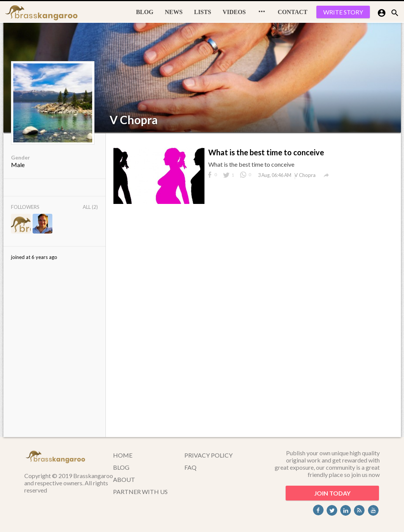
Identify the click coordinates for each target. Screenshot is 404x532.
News (174, 12)
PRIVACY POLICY (208, 455)
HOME (123, 455)
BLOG (145, 12)
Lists (203, 12)
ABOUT (124, 479)
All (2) (90, 207)
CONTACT (293, 12)
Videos (234, 12)
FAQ (190, 467)
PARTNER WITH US (140, 492)
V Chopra (134, 120)
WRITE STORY (343, 12)
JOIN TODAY (332, 493)
